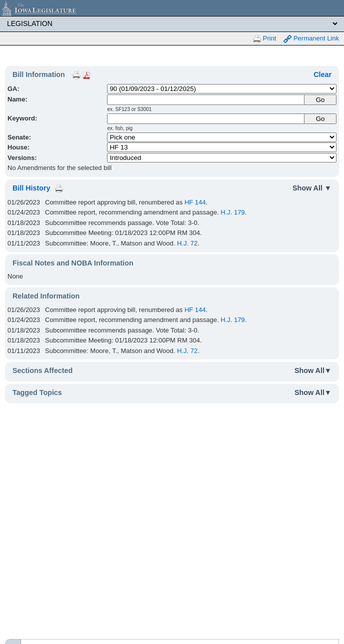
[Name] (206, 100)
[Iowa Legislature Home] (172, 8)
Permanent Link (311, 39)
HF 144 (195, 202)
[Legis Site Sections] (172, 23)
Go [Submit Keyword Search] (320, 119)
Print (264, 39)
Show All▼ (313, 370)
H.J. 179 (232, 212)
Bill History (31, 188)
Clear (322, 74)
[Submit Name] (320, 100)
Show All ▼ (312, 188)
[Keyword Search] (206, 119)
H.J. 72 (187, 243)
